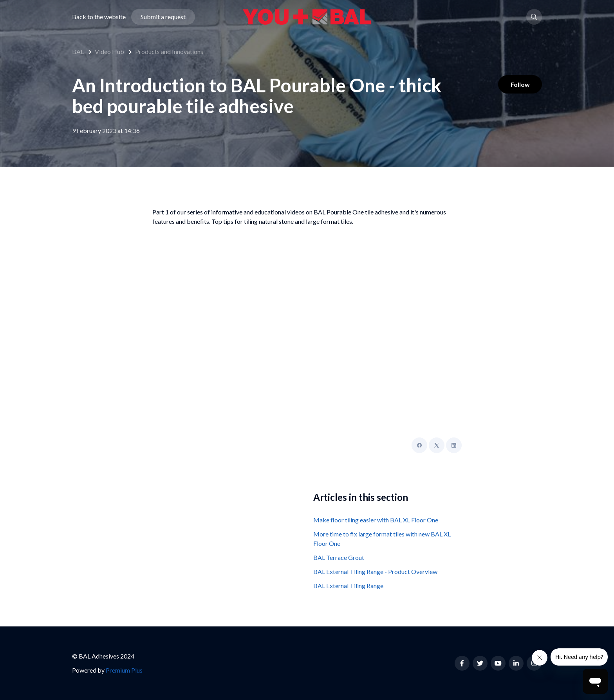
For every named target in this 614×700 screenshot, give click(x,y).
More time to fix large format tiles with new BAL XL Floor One (382, 539)
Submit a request (163, 17)
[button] (534, 17)
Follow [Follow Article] (520, 84)
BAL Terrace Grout (339, 557)
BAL (78, 51)
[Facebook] (419, 445)
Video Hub (109, 51)
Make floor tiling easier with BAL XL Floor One (376, 520)
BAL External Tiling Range (348, 586)
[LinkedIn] (454, 445)
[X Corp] (437, 445)
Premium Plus (124, 670)
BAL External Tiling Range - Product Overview (375, 571)
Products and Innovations (169, 51)
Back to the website (99, 17)
